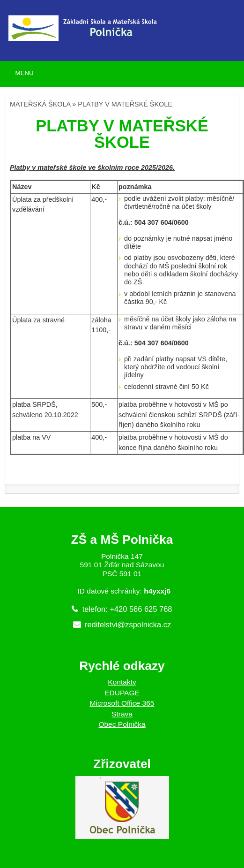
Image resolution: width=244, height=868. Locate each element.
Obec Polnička (122, 724)
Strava (122, 714)
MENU (25, 73)
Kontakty (122, 682)
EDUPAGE (122, 693)
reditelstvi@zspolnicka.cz (128, 624)
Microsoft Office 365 (122, 703)
